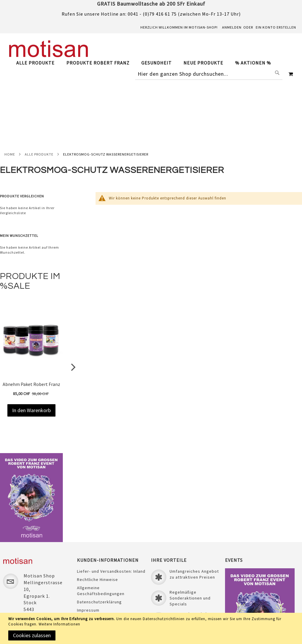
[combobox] (209, 74)
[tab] (147, 63)
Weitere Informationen (59, 624)
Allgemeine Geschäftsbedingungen (101, 534)
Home (10, 90)
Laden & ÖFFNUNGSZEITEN (103, 578)
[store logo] (49, 49)
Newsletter (88, 586)
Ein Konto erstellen (276, 27)
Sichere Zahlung (93, 562)
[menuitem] (38, 63)
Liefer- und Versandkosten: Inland (111, 514)
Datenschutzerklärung (99, 545)
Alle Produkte (39, 90)
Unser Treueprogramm (100, 570)
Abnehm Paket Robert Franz (31, 320)
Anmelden (232, 27)
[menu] (147, 63)
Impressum (88, 553)
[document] (152, 628)
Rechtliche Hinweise (97, 523)
